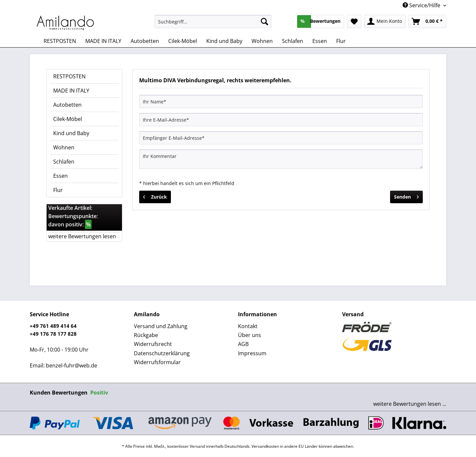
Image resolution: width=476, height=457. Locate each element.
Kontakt (248, 326)
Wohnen (64, 147)
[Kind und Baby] (224, 41)
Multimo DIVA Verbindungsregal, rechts (191, 80)
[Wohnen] (262, 41)
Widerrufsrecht (153, 344)
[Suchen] (264, 21)
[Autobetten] (145, 41)
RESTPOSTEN (69, 76)
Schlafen (64, 162)
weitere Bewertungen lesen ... (410, 404)
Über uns (250, 335)
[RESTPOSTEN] (60, 41)
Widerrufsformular (157, 362)
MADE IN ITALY (71, 91)
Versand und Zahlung (161, 326)
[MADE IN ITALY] (103, 41)
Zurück (155, 196)
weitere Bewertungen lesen (82, 236)
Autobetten (67, 105)
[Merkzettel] (354, 21)
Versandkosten (265, 446)
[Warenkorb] (427, 21)
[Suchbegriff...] (213, 21)
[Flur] (341, 41)
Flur (58, 190)
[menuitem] (213, 25)
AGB (243, 344)
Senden (406, 196)
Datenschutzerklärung (162, 353)
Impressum (252, 353)
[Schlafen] (293, 41)
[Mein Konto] (385, 21)
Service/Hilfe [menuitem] (422, 5)
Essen (60, 176)
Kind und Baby (71, 133)
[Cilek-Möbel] (183, 41)
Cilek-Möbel (68, 119)
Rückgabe (146, 335)
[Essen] (320, 41)
